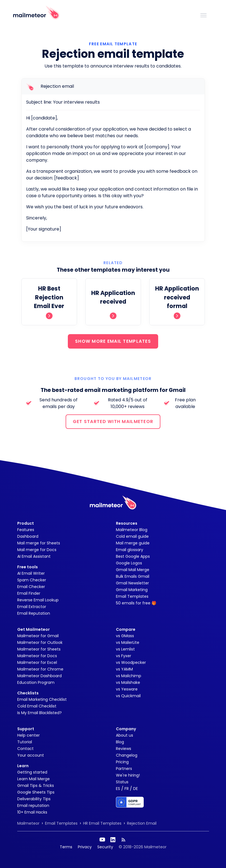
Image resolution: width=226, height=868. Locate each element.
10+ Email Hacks (32, 812)
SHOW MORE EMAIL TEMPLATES (113, 341)
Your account (31, 755)
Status (122, 782)
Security (105, 847)
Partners (124, 769)
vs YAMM (124, 669)
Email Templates (132, 596)
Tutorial (25, 742)
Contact (25, 749)
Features (26, 530)
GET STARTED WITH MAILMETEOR (113, 422)
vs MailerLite (128, 642)
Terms (66, 847)
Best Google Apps (133, 556)
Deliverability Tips (34, 799)
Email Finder (29, 593)
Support (26, 729)
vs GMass (125, 636)
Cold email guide (132, 536)
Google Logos (129, 563)
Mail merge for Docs (37, 550)
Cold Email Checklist (37, 706)
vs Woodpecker (131, 662)
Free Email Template (113, 44)
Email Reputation (34, 613)
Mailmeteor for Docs (37, 656)
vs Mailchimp (129, 676)
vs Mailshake (128, 682)
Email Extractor (32, 607)
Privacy (85, 847)
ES (118, 789)
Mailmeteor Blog (132, 530)
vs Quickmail (128, 696)
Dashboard (28, 536)
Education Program (36, 682)
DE (136, 789)
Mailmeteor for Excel (37, 662)
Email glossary (130, 550)
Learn (23, 766)
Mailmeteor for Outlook (40, 642)
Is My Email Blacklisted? (39, 713)
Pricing (122, 762)
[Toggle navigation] (203, 15)
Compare (126, 629)
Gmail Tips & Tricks (36, 786)
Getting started (32, 772)
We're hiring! (128, 775)
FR (127, 789)
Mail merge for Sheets (39, 543)
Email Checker (31, 587)
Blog (120, 742)
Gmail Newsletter (132, 583)
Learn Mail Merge (33, 779)
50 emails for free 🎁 (136, 603)
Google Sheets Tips (36, 792)
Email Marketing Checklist (42, 699)
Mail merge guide (133, 543)
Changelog (127, 755)
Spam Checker (32, 580)
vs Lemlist (125, 649)
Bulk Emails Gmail (133, 576)
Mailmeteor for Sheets (39, 649)
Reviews (124, 749)
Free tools (28, 567)
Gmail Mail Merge (133, 570)
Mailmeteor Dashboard (39, 676)
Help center (28, 735)
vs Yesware (127, 689)
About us (125, 735)
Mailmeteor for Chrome (40, 669)
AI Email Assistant (34, 556)
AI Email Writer (31, 573)
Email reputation (33, 806)
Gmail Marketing (132, 590)
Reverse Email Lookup (38, 600)
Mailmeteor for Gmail (38, 636)
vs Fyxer (124, 656)
